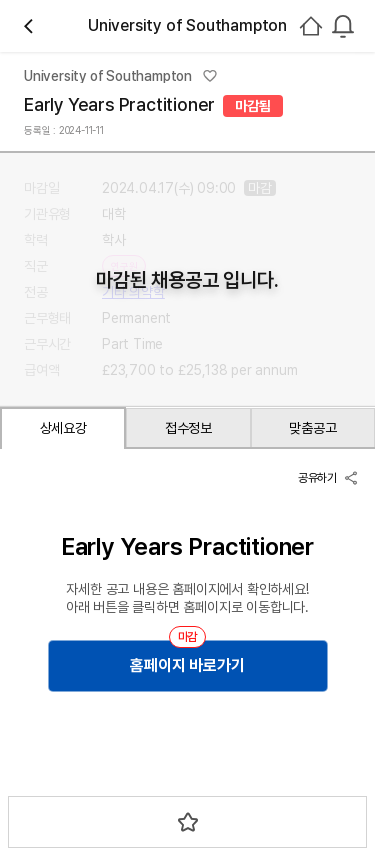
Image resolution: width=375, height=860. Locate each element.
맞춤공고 (312, 428)
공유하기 (328, 478)
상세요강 (63, 428)
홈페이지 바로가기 (187, 665)
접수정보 (188, 428)
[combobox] (343, 26)
